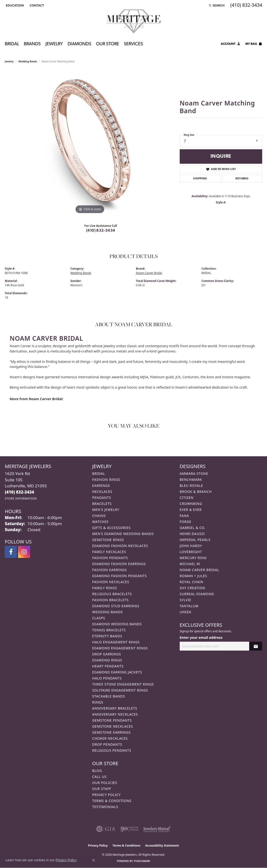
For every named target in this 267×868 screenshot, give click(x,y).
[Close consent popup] (94, 860)
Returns (242, 179)
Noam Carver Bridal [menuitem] (200, 570)
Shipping (200, 179)
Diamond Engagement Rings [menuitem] (120, 648)
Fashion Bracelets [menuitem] (110, 600)
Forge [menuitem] (186, 522)
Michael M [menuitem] (190, 564)
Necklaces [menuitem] (102, 492)
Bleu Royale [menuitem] (191, 486)
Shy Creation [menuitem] (193, 588)
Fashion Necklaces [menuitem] (111, 582)
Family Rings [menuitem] (105, 588)
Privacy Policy (106, 795)
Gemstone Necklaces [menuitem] (113, 726)
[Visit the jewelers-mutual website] (157, 829)
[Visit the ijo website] (129, 829)
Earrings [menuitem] (101, 486)
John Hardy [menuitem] (191, 546)
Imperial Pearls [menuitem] (195, 540)
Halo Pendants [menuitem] (107, 678)
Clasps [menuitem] (99, 618)
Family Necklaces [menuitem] (109, 552)
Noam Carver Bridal (149, 273)
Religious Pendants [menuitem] (112, 750)
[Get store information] (21, 499)
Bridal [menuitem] (99, 473)
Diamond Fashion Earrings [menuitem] (119, 564)
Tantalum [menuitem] (189, 606)
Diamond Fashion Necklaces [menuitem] (120, 546)
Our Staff (102, 789)
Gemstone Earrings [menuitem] (111, 732)
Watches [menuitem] (100, 522)
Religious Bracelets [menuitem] (112, 594)
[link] (36, 5)
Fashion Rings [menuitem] (106, 480)
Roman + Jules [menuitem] (193, 576)
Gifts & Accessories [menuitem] (111, 528)
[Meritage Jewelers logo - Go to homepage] (134, 21)
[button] (14, 5)
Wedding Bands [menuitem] (107, 612)
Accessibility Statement (162, 845)
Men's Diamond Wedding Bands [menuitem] (123, 534)
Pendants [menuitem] (102, 498)
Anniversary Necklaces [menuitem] (115, 714)
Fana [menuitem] (184, 516)
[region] (90, 143)
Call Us (99, 777)
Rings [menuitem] (98, 702)
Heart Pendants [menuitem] (108, 666)
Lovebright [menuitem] (191, 552)
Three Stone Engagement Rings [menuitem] (123, 684)
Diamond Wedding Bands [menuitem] (117, 624)
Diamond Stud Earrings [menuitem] (116, 606)
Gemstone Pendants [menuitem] (112, 720)
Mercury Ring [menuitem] (193, 558)
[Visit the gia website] (106, 829)
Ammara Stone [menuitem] (194, 473)
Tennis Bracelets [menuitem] (109, 630)
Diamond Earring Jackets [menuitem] (117, 672)
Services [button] (133, 44)
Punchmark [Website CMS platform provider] (142, 861)
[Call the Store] (19, 492)
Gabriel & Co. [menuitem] (193, 528)
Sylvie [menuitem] (185, 600)
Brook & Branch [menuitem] (196, 492)
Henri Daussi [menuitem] (192, 534)
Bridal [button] (12, 44)
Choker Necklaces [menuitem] (110, 738)
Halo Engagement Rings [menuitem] (116, 642)
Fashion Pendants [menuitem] (110, 558)
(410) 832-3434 (101, 231)
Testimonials (105, 807)
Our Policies (105, 783)
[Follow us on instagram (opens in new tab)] (24, 552)
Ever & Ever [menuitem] (191, 510)
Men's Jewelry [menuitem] (106, 510)
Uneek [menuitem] (186, 612)
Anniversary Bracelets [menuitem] (115, 708)
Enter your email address (201, 637)
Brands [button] (32, 44)
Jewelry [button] (54, 44)
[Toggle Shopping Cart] (254, 45)
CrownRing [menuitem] (191, 504)
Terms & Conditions (112, 801)
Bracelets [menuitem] (102, 504)
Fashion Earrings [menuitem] (109, 570)
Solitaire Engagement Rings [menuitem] (120, 690)
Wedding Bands (28, 61)
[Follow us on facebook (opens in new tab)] (11, 552)
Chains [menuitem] (99, 516)
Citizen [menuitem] (187, 498)
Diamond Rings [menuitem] (107, 660)
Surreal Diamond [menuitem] (197, 594)
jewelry (9, 61)
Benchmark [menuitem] (191, 480)
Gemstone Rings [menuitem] (108, 540)
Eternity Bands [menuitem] (107, 636)
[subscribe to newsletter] (256, 646)
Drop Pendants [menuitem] (107, 744)
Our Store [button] (108, 44)
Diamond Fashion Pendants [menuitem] (119, 576)
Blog (97, 771)
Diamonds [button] (79, 44)
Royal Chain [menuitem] (192, 582)
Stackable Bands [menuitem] (108, 696)
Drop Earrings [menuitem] (107, 654)
